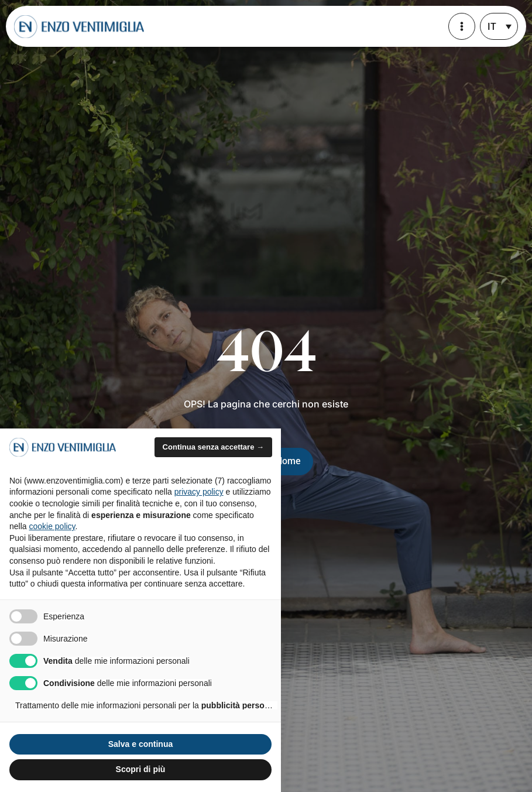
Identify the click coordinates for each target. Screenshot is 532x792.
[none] (499, 26)
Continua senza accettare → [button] (213, 447)
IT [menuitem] (492, 27)
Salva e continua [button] (140, 744)
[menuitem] (499, 26)
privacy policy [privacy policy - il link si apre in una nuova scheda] (199, 492)
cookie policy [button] (52, 526)
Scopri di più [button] (141, 769)
